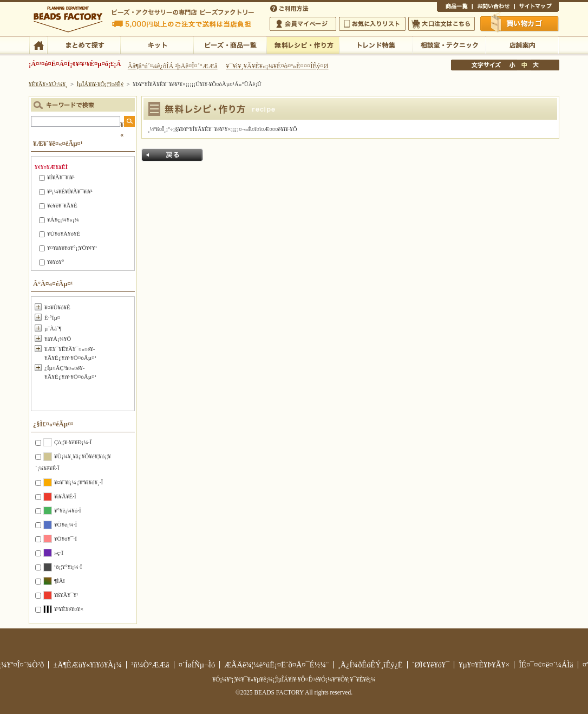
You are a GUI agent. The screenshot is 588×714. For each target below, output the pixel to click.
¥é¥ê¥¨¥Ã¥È (62, 205)
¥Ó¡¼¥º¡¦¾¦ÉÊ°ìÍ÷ (230, 44)
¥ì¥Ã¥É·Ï (65, 496)
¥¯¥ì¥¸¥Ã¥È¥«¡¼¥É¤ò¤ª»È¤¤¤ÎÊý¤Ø (277, 66)
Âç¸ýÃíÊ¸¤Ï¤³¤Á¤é (442, 24)
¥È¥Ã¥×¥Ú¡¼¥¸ (48, 84)
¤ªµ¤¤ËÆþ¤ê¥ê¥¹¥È (372, 24)
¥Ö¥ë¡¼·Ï (66, 524)
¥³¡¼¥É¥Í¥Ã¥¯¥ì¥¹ (70, 191)
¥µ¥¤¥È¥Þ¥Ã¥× (537, 8)
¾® (513, 65)
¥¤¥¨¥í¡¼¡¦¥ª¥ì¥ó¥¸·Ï (79, 482)
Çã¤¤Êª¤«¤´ (520, 23)
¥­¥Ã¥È (157, 44)
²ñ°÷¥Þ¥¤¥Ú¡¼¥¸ (303, 24)
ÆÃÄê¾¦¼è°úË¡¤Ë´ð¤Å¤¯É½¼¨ (276, 665)
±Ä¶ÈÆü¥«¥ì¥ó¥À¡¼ (87, 665)
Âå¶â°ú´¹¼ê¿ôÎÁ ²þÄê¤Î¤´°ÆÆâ (173, 66)
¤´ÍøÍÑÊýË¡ (290, 8)
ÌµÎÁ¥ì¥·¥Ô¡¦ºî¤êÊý (303, 44)
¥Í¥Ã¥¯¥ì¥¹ (61, 177)
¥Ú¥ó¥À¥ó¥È (64, 233)
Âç (535, 65)
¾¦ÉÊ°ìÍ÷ (455, 8)
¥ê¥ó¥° (55, 262)
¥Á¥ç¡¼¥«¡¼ (63, 219)
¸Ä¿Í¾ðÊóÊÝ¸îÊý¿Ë (370, 665)
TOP (38, 44)
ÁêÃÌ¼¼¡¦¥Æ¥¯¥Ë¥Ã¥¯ (449, 44)
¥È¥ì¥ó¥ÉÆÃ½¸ (376, 44)
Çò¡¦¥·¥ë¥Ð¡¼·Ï (73, 442)
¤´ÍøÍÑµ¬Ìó (197, 665)
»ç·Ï (59, 553)
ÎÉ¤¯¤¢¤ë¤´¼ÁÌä (546, 665)
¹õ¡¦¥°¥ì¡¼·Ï (68, 567)
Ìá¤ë (172, 155)
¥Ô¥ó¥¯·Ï (66, 538)
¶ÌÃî (60, 581)
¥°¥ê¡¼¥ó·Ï (68, 510)
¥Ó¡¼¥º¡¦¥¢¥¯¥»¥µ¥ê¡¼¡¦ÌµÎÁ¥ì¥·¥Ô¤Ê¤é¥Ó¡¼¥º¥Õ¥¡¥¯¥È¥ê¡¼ (294, 679)
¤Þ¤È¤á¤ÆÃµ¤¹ (84, 44)
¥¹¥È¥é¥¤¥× (69, 609)
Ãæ (524, 65)
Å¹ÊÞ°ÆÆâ (522, 44)
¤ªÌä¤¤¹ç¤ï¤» (493, 8)
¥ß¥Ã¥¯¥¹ (66, 595)
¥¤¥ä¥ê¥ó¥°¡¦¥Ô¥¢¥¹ (72, 248)
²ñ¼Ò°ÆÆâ (150, 665)
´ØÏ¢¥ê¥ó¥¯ (431, 665)
